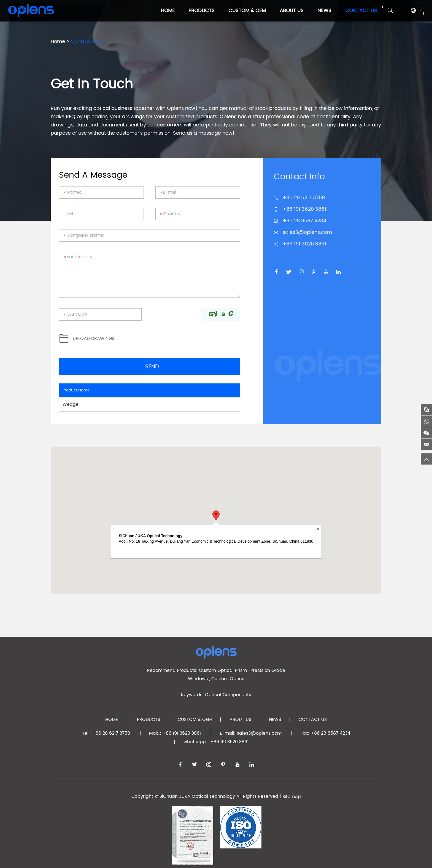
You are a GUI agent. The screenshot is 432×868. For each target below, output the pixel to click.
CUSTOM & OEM (247, 11)
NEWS (324, 11)
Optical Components (228, 695)
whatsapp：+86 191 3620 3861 (216, 742)
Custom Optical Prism (223, 670)
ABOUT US (292, 11)
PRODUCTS (202, 11)
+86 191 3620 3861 (304, 244)
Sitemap (292, 797)
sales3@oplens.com (307, 232)
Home (168, 11)
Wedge (71, 404)
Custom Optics (228, 679)
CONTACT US (361, 11)
